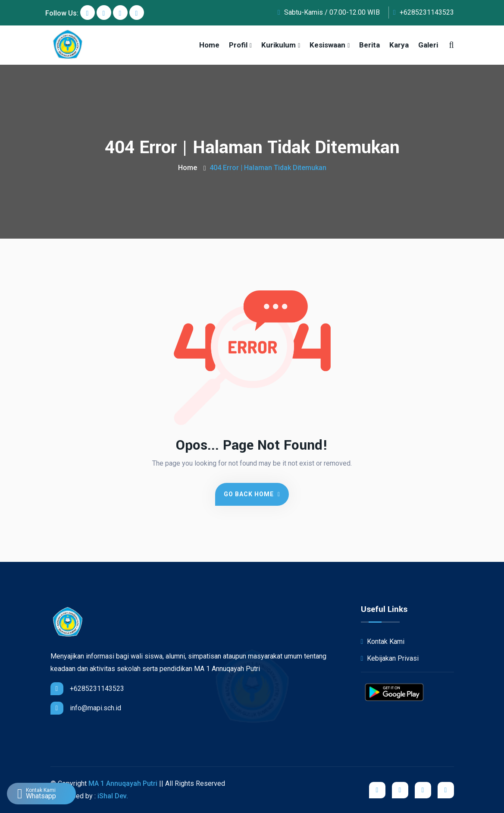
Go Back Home (252, 494)
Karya (399, 45)
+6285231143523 (424, 12)
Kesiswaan (327, 45)
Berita (369, 45)
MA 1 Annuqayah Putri (123, 783)
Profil (238, 45)
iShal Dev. (113, 796)
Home (209, 45)
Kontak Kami (383, 641)
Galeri (428, 45)
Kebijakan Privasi (390, 658)
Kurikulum (279, 45)
